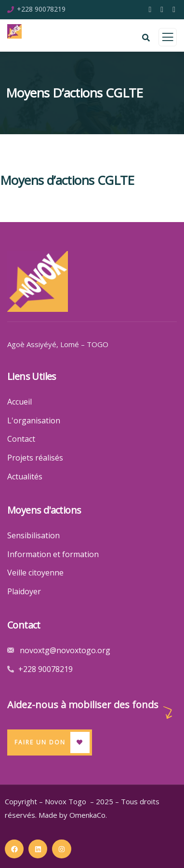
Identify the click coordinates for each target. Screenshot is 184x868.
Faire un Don (40, 742)
